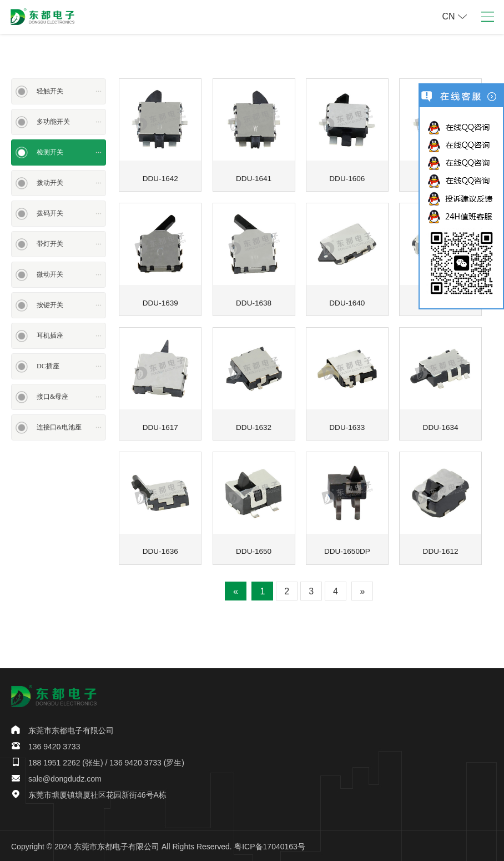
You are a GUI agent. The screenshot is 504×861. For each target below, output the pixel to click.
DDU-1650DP (347, 550)
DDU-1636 (160, 550)
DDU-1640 (347, 302)
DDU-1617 (160, 426)
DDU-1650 (254, 550)
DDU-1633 (347, 426)
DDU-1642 (160, 178)
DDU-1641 (254, 178)
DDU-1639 (160, 302)
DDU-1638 (254, 302)
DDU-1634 (441, 426)
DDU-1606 (347, 178)
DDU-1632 (254, 426)
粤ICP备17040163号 (270, 845)
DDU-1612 (441, 550)
